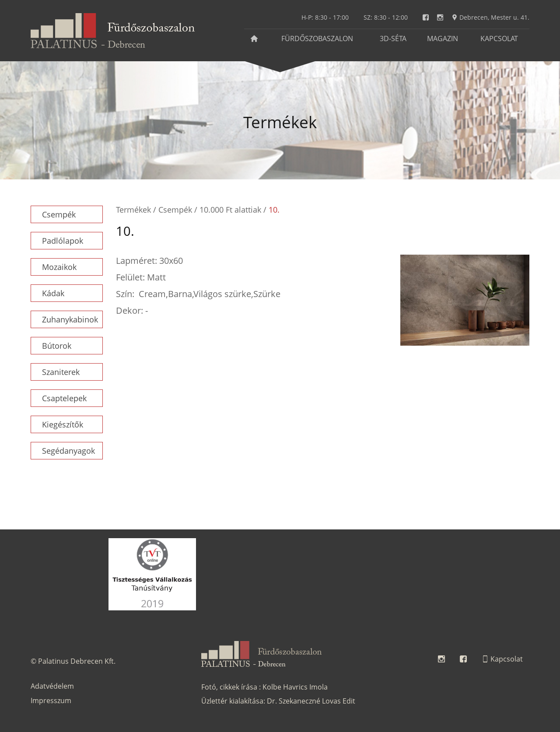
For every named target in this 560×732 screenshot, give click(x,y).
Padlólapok (63, 241)
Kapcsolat (499, 39)
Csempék (59, 214)
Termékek (133, 210)
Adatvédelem (52, 686)
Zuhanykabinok (70, 319)
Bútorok (57, 346)
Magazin (443, 39)
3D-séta (393, 39)
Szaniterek (61, 372)
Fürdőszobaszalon (317, 39)
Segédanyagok (68, 451)
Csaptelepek (64, 398)
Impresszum (51, 700)
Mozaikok (59, 267)
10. (274, 210)
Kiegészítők (63, 424)
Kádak (53, 293)
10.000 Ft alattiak (230, 210)
